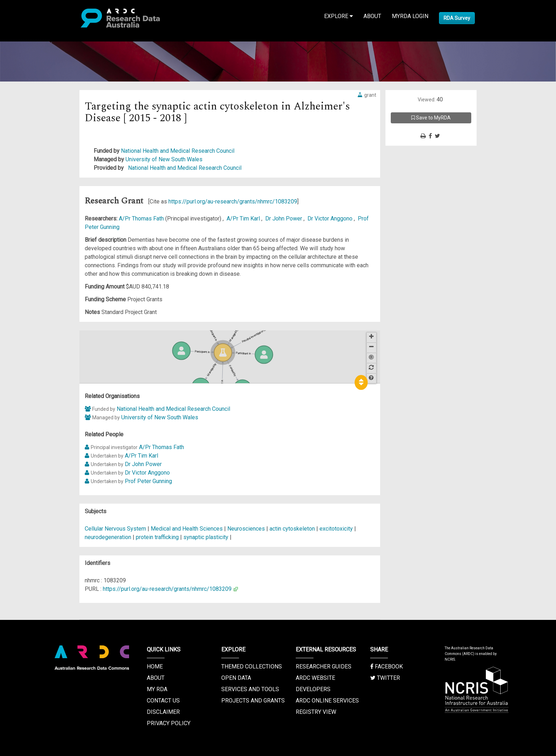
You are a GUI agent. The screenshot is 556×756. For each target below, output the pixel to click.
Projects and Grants (253, 701)
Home (155, 667)
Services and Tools (250, 689)
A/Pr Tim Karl (244, 219)
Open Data (236, 678)
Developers (313, 689)
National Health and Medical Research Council (178, 151)
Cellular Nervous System (116, 529)
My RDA (157, 689)
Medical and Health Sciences (187, 529)
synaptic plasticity (206, 537)
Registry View (316, 712)
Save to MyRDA (431, 118)
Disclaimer (163, 712)
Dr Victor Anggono (331, 219)
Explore (338, 16)
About (372, 16)
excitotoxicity (336, 529)
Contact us (163, 701)
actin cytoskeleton (292, 529)
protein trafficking (157, 537)
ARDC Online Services (327, 701)
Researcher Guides (324, 667)
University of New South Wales (164, 159)
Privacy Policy (169, 723)
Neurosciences (247, 529)
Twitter (385, 678)
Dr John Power (284, 219)
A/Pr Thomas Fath (142, 219)
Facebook (387, 667)
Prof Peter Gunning (148, 481)
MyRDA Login (410, 16)
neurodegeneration (108, 537)
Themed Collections (252, 667)
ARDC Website (315, 678)
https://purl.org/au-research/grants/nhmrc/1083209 (233, 201)
